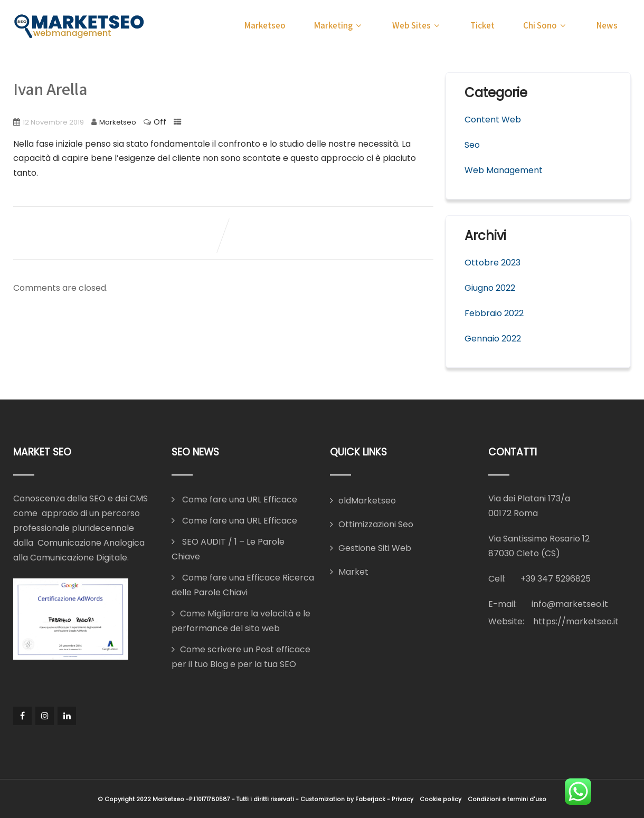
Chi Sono (546, 25)
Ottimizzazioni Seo (376, 524)
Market (353, 572)
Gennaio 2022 (493, 339)
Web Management (504, 170)
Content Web (493, 120)
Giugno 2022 (490, 288)
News (607, 25)
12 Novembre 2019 (53, 122)
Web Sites (417, 25)
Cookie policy (441, 799)
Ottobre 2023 (493, 263)
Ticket (482, 25)
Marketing (339, 25)
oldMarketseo (367, 501)
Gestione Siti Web (375, 548)
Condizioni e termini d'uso (507, 799)
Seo (472, 145)
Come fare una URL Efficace (239, 500)
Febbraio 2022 (494, 313)
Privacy (402, 799)
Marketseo (265, 25)
